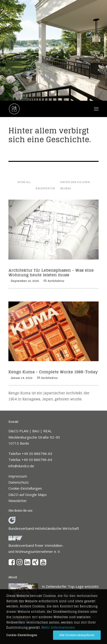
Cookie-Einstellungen (25, 488)
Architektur (56, 281)
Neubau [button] (66, 188)
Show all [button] (24, 182)
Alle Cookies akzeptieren (77, 635)
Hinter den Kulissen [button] (75, 182)
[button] (12, 564)
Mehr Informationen (58, 628)
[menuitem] (24, 182)
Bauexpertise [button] (45, 188)
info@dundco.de (21, 466)
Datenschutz (19, 482)
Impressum (18, 476)
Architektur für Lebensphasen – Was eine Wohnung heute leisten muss (51, 272)
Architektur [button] (46, 182)
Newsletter (18, 501)
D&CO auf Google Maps (28, 495)
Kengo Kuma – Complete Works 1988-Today (53, 372)
